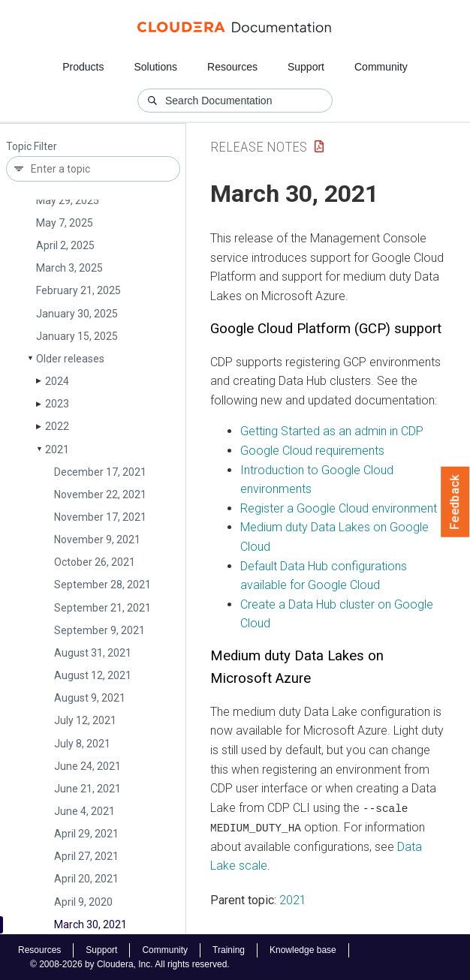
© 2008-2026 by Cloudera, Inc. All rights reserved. (130, 963)
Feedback (455, 502)
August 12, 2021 (93, 675)
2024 (57, 381)
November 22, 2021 (100, 495)
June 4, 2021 (84, 811)
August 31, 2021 (93, 653)
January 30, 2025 (77, 314)
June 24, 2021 (87, 766)
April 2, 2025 (65, 245)
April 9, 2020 (83, 902)
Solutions (155, 67)
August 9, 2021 (90, 698)
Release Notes (259, 147)
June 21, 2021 (87, 789)
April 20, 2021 (86, 879)
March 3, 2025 (69, 268)
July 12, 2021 (85, 720)
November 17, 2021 (100, 517)
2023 (57, 404)
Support (306, 67)
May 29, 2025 (68, 200)
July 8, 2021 (82, 744)
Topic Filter (32, 147)
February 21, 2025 (78, 290)
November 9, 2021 (97, 540)
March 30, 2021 (90, 924)
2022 (57, 426)
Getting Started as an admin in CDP (332, 431)
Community (381, 67)
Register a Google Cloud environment (339, 508)
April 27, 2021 (86, 856)
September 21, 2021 (102, 608)
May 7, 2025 (65, 223)
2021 (57, 449)
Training (229, 949)
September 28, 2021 (102, 585)
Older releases (70, 359)
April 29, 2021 (86, 834)
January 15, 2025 (77, 336)
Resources (232, 67)
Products (83, 67)
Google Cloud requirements (312, 451)
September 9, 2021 (99, 630)
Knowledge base (303, 949)
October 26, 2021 (95, 562)
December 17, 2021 (100, 472)
